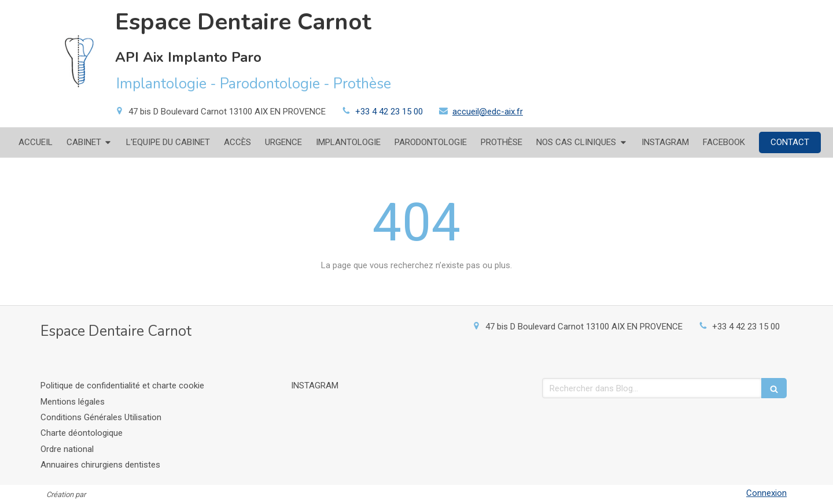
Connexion (766, 493)
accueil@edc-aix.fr (488, 112)
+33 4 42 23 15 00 (389, 112)
